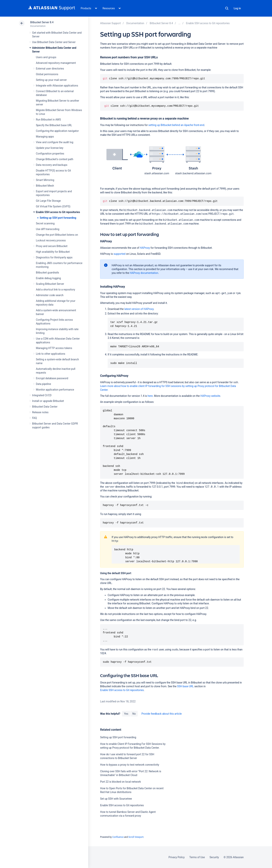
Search (227, 8)
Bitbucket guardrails (47, 273)
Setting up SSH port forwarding (58, 218)
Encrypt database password (52, 378)
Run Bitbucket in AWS (48, 120)
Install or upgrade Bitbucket (48, 401)
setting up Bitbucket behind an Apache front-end (176, 125)
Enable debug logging (48, 278)
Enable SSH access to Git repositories (58, 212)
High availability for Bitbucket (53, 252)
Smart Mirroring (45, 180)
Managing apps (45, 137)
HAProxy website (210, 396)
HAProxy (145, 248)
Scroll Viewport (136, 837)
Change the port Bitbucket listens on (57, 235)
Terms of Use (197, 857)
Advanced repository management (56, 63)
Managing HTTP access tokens (54, 348)
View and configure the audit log (55, 142)
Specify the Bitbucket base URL (54, 125)
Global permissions (47, 74)
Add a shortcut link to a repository (55, 290)
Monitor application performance (55, 390)
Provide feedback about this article (162, 714)
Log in (237, 8)
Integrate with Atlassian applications (57, 86)
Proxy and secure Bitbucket (52, 246)
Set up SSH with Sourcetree (116, 799)
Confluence (118, 837)
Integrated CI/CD (42, 395)
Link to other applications (51, 354)
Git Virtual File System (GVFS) (53, 206)
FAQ (34, 418)
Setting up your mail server (51, 80)
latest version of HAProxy (139, 309)
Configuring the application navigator (57, 131)
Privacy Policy (177, 857)
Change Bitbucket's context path (55, 159)
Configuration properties (50, 154)
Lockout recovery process (51, 240)
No (134, 714)
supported (119, 254)
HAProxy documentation (144, 273)
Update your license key (50, 148)
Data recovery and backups (52, 165)
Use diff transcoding (48, 229)
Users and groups (46, 57)
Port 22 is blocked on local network (121, 782)
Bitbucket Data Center (45, 407)
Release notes (40, 412)
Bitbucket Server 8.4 (42, 22)
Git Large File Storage (48, 201)
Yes (126, 714)
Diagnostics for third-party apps (54, 257)
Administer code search (50, 295)
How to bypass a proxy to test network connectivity (130, 765)
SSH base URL (185, 686)
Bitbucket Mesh (45, 186)
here (150, 396)
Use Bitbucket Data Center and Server (54, 42)
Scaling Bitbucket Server (50, 284)
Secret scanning (45, 223)
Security (214, 857)
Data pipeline (43, 384)
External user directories (50, 69)
